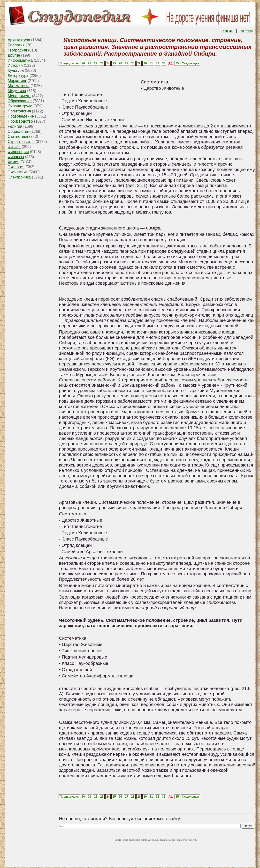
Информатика (20, 60)
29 (139, 63)
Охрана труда (20, 106)
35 (177, 63)
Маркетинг (17, 81)
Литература (18, 76)
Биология (16, 45)
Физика (14, 147)
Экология (16, 167)
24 (108, 63)
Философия (18, 152)
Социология (19, 131)
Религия (15, 126)
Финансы (16, 157)
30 (145, 63)
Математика (19, 86)
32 (157, 63)
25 (114, 63)
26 (120, 63)
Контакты (247, 31)
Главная (227, 31)
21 (89, 63)
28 (133, 63)
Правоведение (21, 116)
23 (102, 63)
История (15, 65)
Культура (16, 70)
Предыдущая (69, 63)
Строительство (21, 142)
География (17, 50)
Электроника (19, 177)
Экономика (18, 172)
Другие (14, 55)
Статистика (18, 137)
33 (164, 63)
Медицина (17, 91)
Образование (20, 101)
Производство (20, 121)
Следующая (190, 63)
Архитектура (19, 40)
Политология (19, 111)
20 (83, 63)
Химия (14, 162)
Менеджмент (19, 96)
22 (96, 63)
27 (126, 63)
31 (151, 63)
